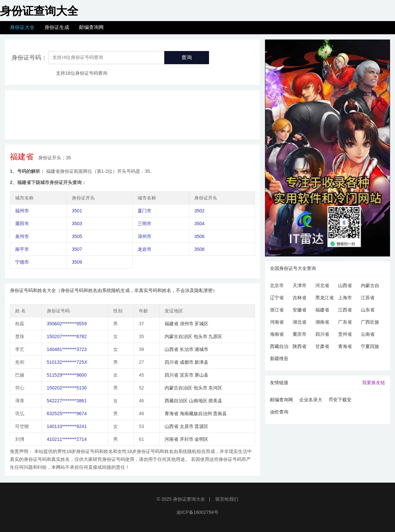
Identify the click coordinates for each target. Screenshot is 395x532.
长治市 (187, 349)
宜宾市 (187, 375)
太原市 (187, 426)
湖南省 (322, 322)
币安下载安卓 (340, 401)
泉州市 (22, 236)
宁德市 (22, 262)
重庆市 (300, 334)
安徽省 (300, 310)
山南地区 (198, 401)
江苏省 (368, 298)
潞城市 (201, 349)
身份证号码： (29, 58)
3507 (77, 249)
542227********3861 (67, 401)
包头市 (200, 336)
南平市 (22, 249)
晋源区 (201, 426)
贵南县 (220, 413)
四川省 (171, 362)
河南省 (171, 439)
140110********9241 (67, 426)
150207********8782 (67, 336)
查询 (187, 57)
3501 (77, 211)
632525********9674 (67, 413)
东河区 (215, 388)
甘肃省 (322, 346)
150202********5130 (67, 388)
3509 (77, 262)
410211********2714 (67, 439)
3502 (199, 211)
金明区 (201, 439)
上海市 (345, 298)
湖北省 (300, 322)
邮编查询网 (91, 27)
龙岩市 (145, 249)
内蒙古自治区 (178, 336)
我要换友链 (374, 383)
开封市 (187, 439)
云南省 (368, 334)
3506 (199, 236)
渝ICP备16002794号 (197, 512)
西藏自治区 (176, 401)
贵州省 (345, 334)
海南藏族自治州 (196, 413)
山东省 (368, 310)
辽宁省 (277, 298)
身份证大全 (22, 27)
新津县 (201, 362)
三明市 (145, 224)
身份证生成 (57, 27)
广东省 (345, 322)
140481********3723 (67, 349)
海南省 (277, 334)
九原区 (215, 336)
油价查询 (279, 412)
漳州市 (145, 236)
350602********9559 (67, 324)
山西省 (171, 349)
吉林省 (300, 298)
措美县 (215, 401)
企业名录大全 (311, 401)
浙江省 (277, 310)
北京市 (277, 285)
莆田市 (22, 224)
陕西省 (300, 346)
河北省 (322, 285)
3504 (199, 224)
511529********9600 (67, 375)
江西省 (345, 310)
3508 (199, 249)
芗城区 (201, 324)
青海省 (171, 413)
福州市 (22, 211)
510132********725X (67, 362)
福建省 (171, 324)
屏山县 (201, 375)
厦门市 (145, 211)
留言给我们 (227, 499)
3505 (77, 236)
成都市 (187, 362)
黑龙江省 (325, 298)
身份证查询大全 (189, 499)
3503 (77, 224)
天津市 (300, 285)
